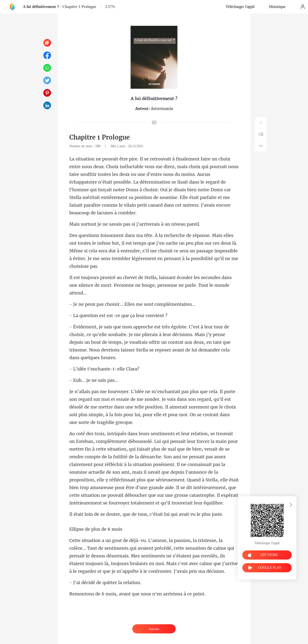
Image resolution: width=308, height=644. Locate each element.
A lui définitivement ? (41, 7)
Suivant (154, 629)
